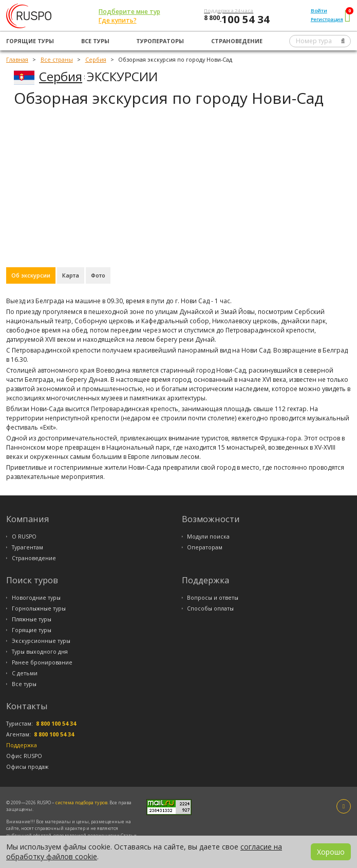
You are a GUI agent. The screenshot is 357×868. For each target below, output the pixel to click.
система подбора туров (81, 802)
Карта (71, 275)
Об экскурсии (31, 275)
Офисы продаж (27, 767)
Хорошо (331, 852)
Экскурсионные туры (41, 641)
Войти (319, 11)
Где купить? (118, 20)
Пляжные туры (32, 619)
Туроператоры (160, 41)
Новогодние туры (36, 598)
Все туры (95, 41)
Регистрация (327, 19)
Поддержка (22, 745)
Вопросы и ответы (213, 598)
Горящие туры (30, 41)
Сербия (61, 76)
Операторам (205, 547)
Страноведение (237, 41)
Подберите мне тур (129, 12)
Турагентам (27, 547)
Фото (98, 275)
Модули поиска (208, 537)
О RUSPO (24, 537)
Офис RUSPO (24, 756)
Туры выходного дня (40, 652)
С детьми (25, 673)
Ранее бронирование (42, 662)
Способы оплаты (210, 608)
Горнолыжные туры (39, 608)
